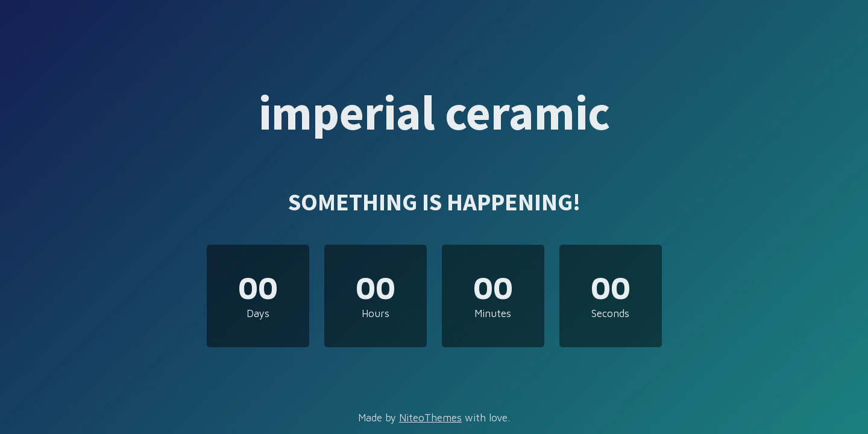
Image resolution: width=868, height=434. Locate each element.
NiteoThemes (430, 418)
